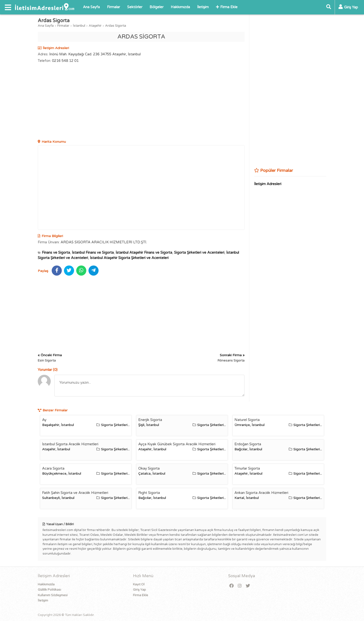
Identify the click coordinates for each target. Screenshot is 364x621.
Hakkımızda (180, 7)
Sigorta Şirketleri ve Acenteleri (199, 252)
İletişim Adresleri (268, 184)
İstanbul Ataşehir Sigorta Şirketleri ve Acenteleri (129, 258)
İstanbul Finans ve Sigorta (93, 252)
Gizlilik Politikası (49, 590)
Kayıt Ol (139, 584)
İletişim (203, 7)
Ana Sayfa (91, 7)
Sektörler (135, 7)
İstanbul (79, 26)
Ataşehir (95, 26)
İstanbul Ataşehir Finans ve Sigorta (144, 252)
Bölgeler (157, 7)
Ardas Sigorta (116, 26)
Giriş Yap (139, 590)
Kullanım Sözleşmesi (53, 595)
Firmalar (113, 7)
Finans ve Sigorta (56, 252)
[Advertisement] (141, 102)
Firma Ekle (227, 7)
